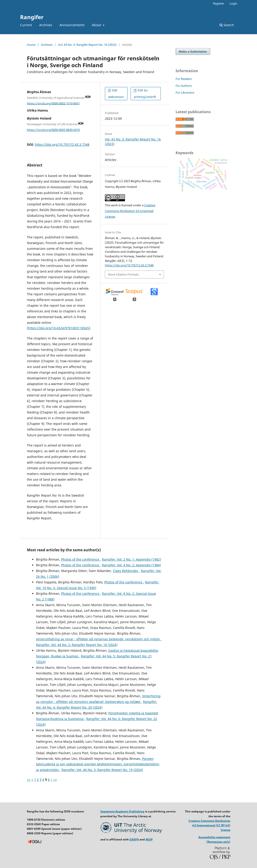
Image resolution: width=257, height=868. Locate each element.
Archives (46, 25)
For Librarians (185, 92)
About (97, 25)
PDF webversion (116, 94)
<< (29, 780)
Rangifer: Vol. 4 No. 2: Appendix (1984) (131, 565)
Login (233, 3)
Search (227, 25)
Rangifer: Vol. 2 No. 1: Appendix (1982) (131, 559)
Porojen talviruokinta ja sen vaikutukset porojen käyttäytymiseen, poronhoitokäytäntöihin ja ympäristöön (98, 764)
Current (26, 25)
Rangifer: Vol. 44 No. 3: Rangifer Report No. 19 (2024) (102, 770)
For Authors (184, 86)
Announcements (72, 25)
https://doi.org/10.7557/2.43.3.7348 (62, 144)
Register (219, 3)
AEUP (149, 839)
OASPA (134, 839)
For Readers (184, 79)
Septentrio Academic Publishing (122, 811)
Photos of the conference (81, 559)
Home (31, 45)
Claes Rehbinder (126, 571)
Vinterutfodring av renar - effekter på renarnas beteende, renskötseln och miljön (98, 639)
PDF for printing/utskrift (145, 94)
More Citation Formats (123, 274)
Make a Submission (193, 51)
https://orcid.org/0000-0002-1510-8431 (53, 103)
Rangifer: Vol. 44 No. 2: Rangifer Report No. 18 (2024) (77, 645)
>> (55, 780)
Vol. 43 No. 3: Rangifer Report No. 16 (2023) (87, 45)
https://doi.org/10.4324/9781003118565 (58, 328)
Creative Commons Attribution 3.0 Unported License (130, 211)
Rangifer (32, 17)
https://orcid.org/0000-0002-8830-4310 (53, 130)
